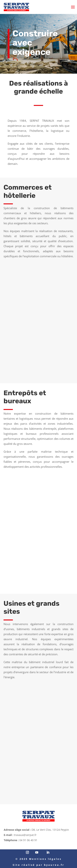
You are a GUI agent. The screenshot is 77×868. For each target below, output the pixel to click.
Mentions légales (45, 859)
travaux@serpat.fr (25, 835)
